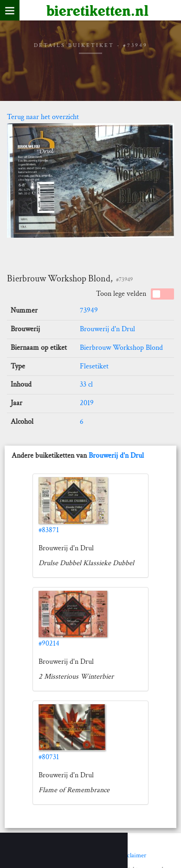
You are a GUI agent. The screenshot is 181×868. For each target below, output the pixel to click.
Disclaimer (132, 855)
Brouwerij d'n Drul (107, 329)
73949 (89, 310)
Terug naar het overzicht (43, 117)
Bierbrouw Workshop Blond (121, 348)
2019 (87, 403)
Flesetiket (94, 366)
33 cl (86, 384)
